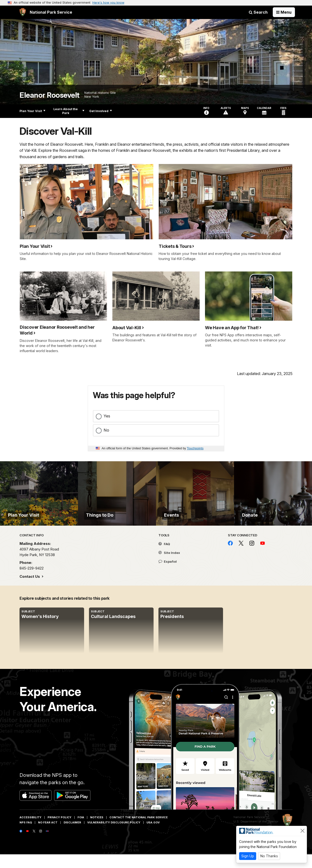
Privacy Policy (59, 831)
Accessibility (30, 831)
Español (168, 575)
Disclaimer (72, 836)
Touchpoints (195, 448)
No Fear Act (48, 836)
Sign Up (248, 856)
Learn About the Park (69, 111)
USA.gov (153, 836)
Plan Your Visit (32, 111)
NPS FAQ (26, 836)
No (106, 430)
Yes (107, 416)
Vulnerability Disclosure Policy (114, 836)
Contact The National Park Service (139, 831)
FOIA (81, 831)
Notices (97, 831)
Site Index (169, 566)
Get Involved (101, 111)
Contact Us (30, 590)
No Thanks (269, 856)
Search (258, 12)
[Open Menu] (284, 12)
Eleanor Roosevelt (49, 95)
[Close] (302, 831)
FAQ (164, 558)
